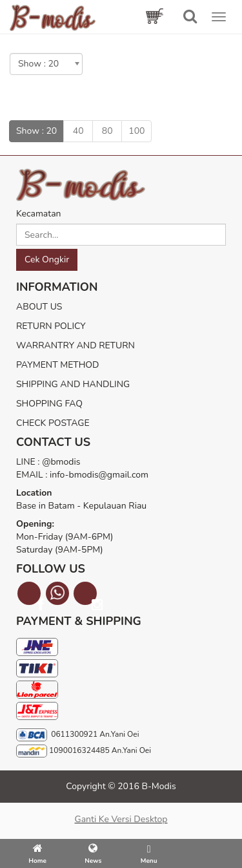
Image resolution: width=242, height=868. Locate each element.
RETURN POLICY (51, 326)
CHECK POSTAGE (53, 423)
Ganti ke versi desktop (121, 819)
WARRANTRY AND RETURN (76, 345)
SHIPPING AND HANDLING (73, 384)
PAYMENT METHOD (57, 365)
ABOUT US (39, 307)
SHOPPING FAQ (49, 404)
